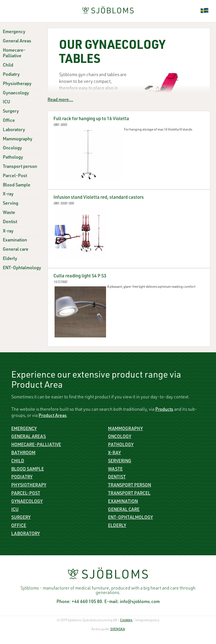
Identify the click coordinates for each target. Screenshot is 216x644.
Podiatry (11, 75)
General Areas (17, 42)
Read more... (60, 100)
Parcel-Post (15, 176)
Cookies (126, 620)
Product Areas (53, 416)
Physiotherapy (17, 84)
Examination (15, 241)
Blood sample (28, 470)
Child (8, 66)
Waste (9, 213)
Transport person (20, 167)
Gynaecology (16, 93)
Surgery (11, 112)
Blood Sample (17, 186)
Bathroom (23, 453)
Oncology (12, 149)
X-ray (8, 195)
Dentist (10, 222)
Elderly (10, 259)
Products (164, 410)
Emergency (14, 32)
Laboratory (14, 130)
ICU (6, 102)
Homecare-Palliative (36, 445)
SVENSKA (118, 629)
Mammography (18, 140)
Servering (120, 462)
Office (9, 121)
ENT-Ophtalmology (22, 268)
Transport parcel (129, 494)
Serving (11, 204)
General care (16, 250)
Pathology (13, 158)
